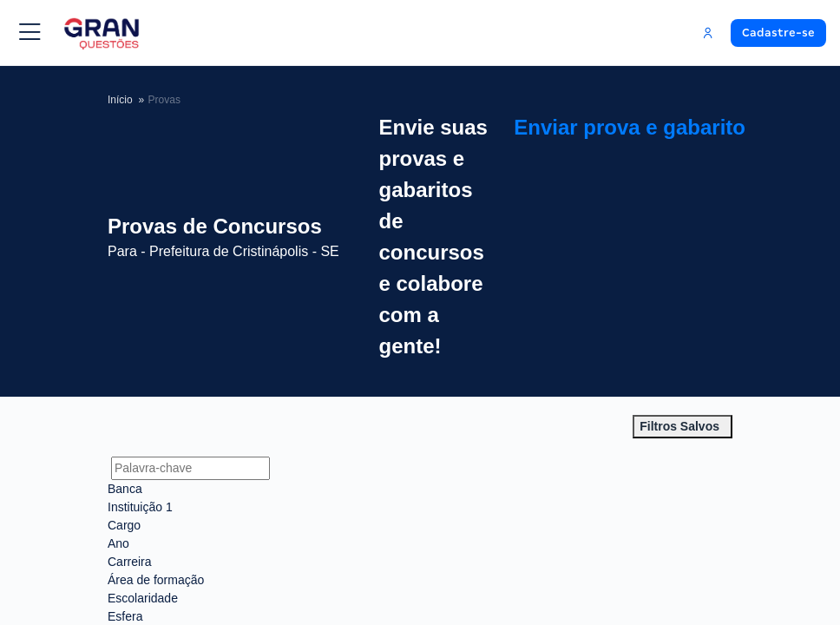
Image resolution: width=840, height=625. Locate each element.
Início (121, 99)
